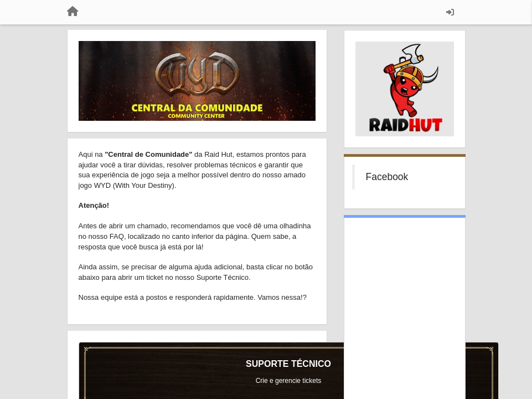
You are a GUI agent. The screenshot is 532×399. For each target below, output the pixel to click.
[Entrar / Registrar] (450, 12)
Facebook (387, 177)
